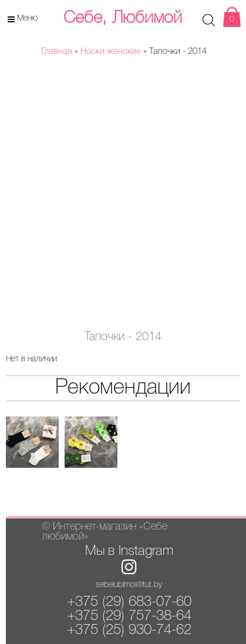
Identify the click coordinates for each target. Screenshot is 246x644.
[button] (207, 90)
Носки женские (111, 52)
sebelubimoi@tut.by (129, 585)
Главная (57, 52)
